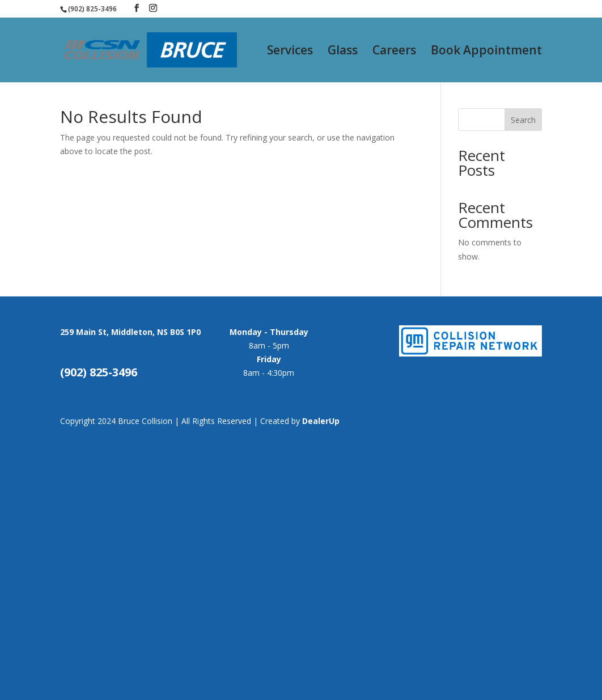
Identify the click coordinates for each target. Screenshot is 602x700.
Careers (394, 52)
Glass (343, 52)
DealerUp (321, 421)
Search (523, 120)
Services (290, 52)
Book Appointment (486, 52)
